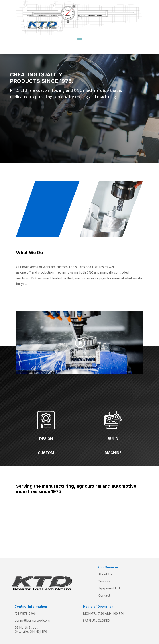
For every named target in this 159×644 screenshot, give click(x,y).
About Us (105, 574)
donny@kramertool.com (32, 620)
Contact (104, 595)
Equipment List (109, 588)
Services (104, 581)
